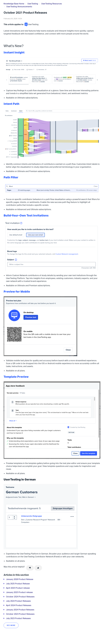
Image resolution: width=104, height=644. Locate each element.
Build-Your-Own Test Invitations (26, 215)
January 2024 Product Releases (20, 610)
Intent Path (11, 104)
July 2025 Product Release (18, 584)
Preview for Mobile (17, 291)
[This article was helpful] (38, 568)
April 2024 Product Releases (19, 605)
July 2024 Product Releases (18, 601)
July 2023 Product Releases (18, 618)
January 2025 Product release (19, 592)
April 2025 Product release (18, 588)
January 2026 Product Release (20, 579)
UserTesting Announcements (19, 7)
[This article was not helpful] (30, 568)
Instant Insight (14, 52)
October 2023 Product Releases (20, 614)
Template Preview (16, 377)
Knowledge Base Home (14, 4)
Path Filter (11, 177)
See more (11, 625)
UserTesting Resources (52, 4)
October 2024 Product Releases (20, 597)
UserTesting (33, 4)
